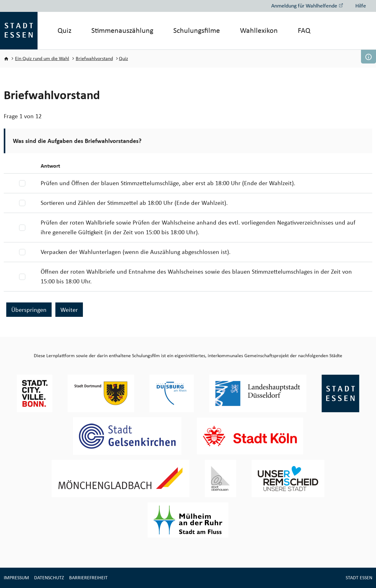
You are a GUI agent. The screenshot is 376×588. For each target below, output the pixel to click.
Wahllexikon (259, 30)
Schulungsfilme (197, 30)
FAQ (304, 30)
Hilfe (361, 6)
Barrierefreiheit (88, 578)
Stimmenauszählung (122, 30)
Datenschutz (49, 578)
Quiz (64, 30)
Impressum (16, 578)
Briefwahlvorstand (94, 58)
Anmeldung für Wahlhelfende (307, 6)
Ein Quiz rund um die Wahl (42, 58)
